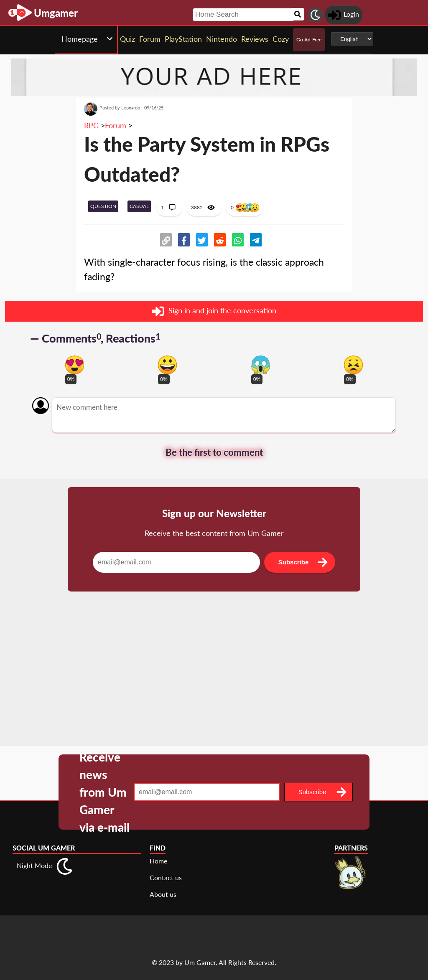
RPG (91, 125)
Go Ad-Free (309, 39)
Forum (116, 125)
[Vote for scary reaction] (261, 365)
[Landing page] (20, 13)
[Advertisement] (214, 679)
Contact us (166, 877)
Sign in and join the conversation (214, 311)
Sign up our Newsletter (214, 513)
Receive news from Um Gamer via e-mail (104, 792)
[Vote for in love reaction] (75, 365)
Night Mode (34, 865)
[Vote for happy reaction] (167, 365)
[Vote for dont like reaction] (353, 365)
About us (163, 894)
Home (158, 861)
